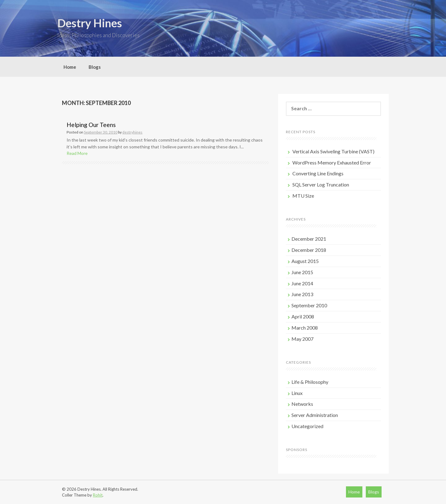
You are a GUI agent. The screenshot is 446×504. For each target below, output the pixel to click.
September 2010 (309, 305)
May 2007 (302, 339)
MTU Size (303, 196)
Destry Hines (90, 23)
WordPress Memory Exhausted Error (332, 162)
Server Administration (315, 415)
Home (70, 67)
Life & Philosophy (310, 382)
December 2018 (309, 250)
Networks (302, 404)
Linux (297, 393)
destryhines (132, 132)
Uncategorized (307, 426)
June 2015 (302, 272)
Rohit (98, 495)
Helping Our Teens (91, 125)
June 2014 (302, 283)
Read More (77, 153)
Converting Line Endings (318, 173)
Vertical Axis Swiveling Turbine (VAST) (333, 151)
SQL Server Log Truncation (321, 184)
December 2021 (309, 239)
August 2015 (305, 261)
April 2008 (303, 316)
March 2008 (305, 328)
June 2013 (302, 294)
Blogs (95, 67)
